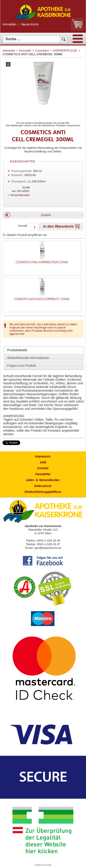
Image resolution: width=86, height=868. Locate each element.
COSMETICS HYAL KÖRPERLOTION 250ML (42, 262)
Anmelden (10, 25)
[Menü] (78, 42)
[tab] (44, 350)
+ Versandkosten (19, 195)
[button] (43, 215)
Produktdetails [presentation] (17, 350)
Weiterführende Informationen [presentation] (28, 358)
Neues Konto (30, 25)
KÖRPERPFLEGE (65, 51)
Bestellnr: (17, 175)
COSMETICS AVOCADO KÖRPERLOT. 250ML (42, 299)
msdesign (47, 865)
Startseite (9, 51)
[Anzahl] (35, 227)
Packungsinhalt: (22, 171)
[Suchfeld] (35, 39)
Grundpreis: (20, 181)
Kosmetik (25, 51)
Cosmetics (42, 51)
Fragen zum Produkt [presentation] (22, 366)
